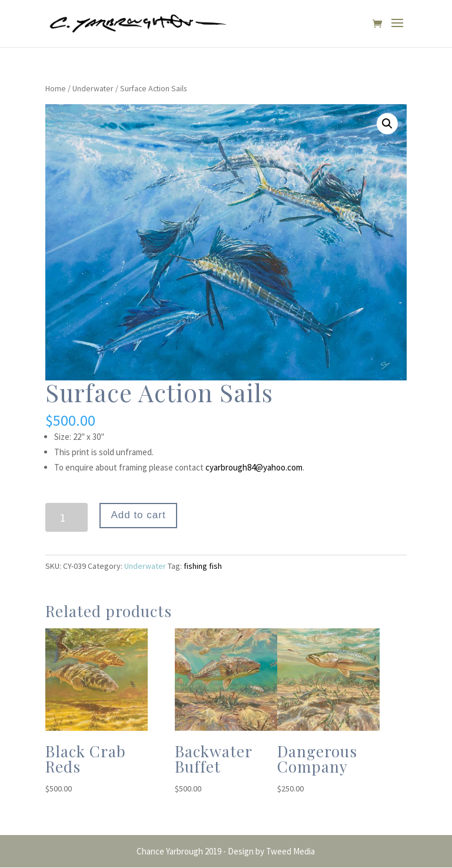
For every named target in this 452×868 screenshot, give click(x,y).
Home (56, 88)
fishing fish (203, 566)
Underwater (93, 88)
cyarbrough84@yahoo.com (254, 467)
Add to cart (138, 515)
